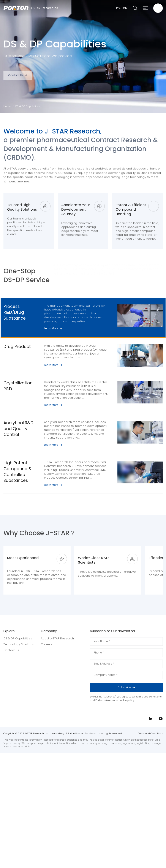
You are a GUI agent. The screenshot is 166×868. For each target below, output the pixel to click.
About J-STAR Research (57, 638)
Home (7, 106)
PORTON (121, 8)
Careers (47, 644)
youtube (153, 447)
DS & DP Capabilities (18, 638)
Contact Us (16, 80)
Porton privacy (104, 700)
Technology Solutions (19, 644)
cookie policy (127, 700)
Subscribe (138, 687)
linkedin (153, 439)
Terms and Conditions (150, 733)
